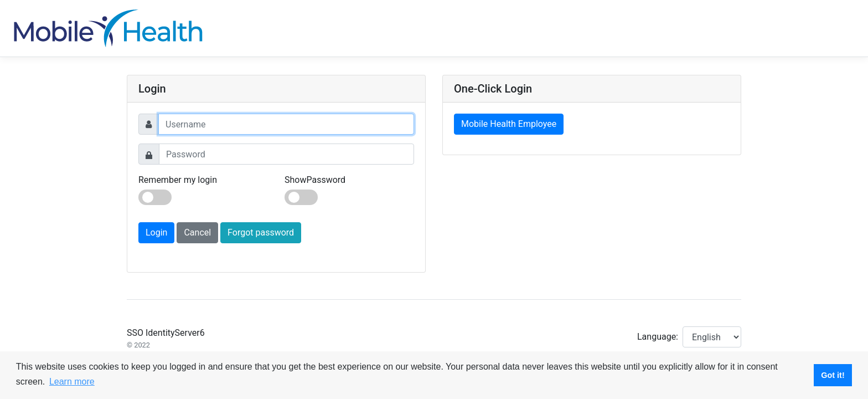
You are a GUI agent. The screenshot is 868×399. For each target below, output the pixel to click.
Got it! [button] (833, 375)
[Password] (286, 154)
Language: (658, 337)
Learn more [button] (72, 382)
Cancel (197, 232)
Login (156, 232)
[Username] (286, 124)
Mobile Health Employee (509, 124)
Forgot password (261, 232)
